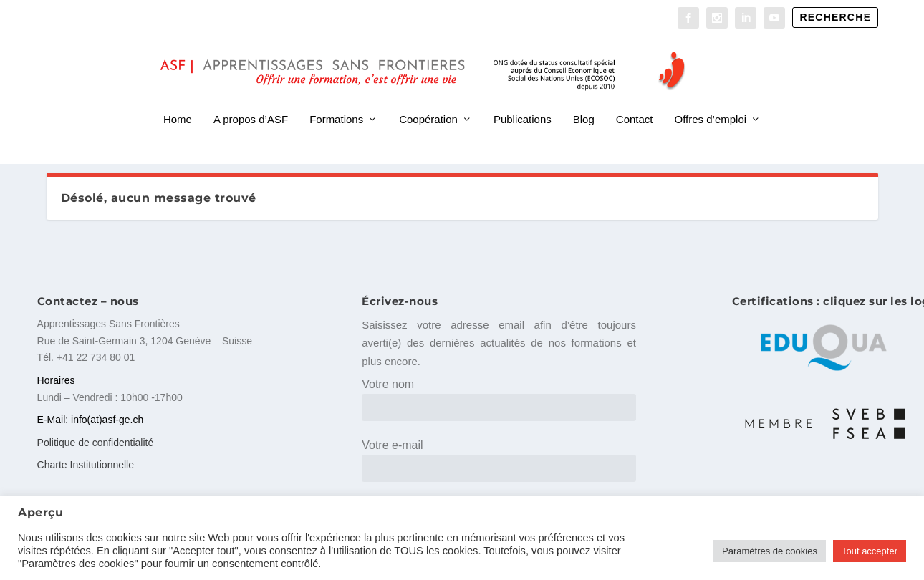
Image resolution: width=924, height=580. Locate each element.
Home (178, 99)
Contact (635, 99)
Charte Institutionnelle (86, 464)
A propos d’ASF (251, 99)
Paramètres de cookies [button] (770, 551)
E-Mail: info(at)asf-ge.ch (91, 420)
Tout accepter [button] (870, 551)
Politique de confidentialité (96, 442)
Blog (584, 99)
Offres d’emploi (711, 99)
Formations (336, 99)
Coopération (428, 99)
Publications (523, 99)
